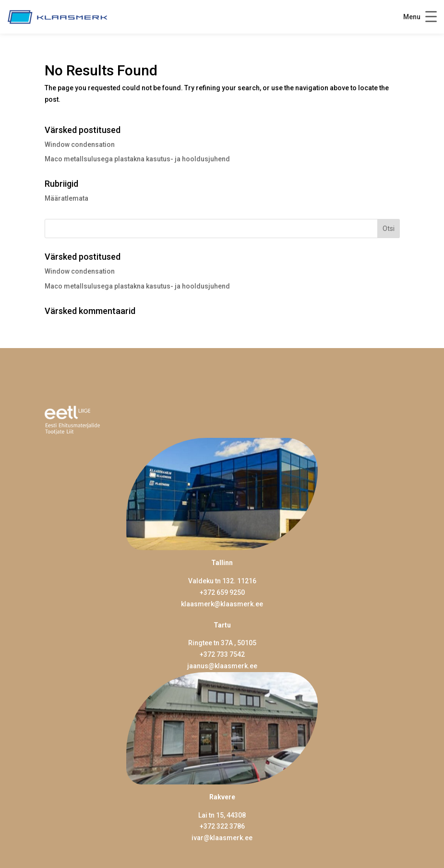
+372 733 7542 (222, 654)
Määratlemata (66, 198)
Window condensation (80, 145)
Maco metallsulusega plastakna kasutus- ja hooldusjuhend (137, 159)
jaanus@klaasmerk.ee (222, 666)
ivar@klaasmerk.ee (222, 838)
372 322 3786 (224, 826)
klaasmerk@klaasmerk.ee (222, 604)
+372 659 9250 (222, 592)
